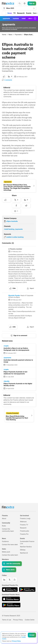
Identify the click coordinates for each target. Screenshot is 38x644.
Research (21, 13)
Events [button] (29, 13)
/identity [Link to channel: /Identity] (6, 381)
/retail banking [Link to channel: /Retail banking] (9, 229)
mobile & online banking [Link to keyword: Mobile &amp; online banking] (15, 237)
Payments (18, 35)
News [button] (10, 13)
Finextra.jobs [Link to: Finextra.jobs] (25, 531)
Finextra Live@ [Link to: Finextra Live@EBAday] (25, 519)
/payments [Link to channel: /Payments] (19, 229)
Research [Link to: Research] (23, 528)
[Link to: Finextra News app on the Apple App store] (11, 599)
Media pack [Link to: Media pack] (6, 552)
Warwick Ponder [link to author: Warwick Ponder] (14, 296)
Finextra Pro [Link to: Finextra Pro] (24, 534)
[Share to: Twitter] (16, 200)
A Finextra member (15, 249)
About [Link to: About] (4, 519)
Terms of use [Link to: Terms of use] (7, 620)
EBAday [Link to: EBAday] (23, 550)
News (10, 35)
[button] (4, 13)
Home (4, 35)
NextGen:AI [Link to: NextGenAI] (24, 553)
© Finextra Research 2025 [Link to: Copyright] (11, 616)
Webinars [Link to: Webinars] (23, 522)
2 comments (8, 80)
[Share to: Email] (16, 211)
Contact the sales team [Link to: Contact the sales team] (10, 555)
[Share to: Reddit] (26, 206)
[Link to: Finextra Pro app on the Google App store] (27, 589)
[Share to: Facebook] (16, 206)
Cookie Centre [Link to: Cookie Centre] (30, 620)
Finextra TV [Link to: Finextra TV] (24, 525)
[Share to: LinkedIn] (10, 76)
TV (14, 13)
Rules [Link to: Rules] (4, 526)
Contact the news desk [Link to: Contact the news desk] (10, 545)
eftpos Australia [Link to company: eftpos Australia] (12, 221)
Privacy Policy (16, 641)
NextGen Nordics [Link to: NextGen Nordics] (26, 547)
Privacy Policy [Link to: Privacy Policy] (18, 620)
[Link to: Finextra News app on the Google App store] (11, 605)
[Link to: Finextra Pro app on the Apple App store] (10, 589)
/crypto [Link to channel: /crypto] (6, 346)
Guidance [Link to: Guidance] (5, 541)
